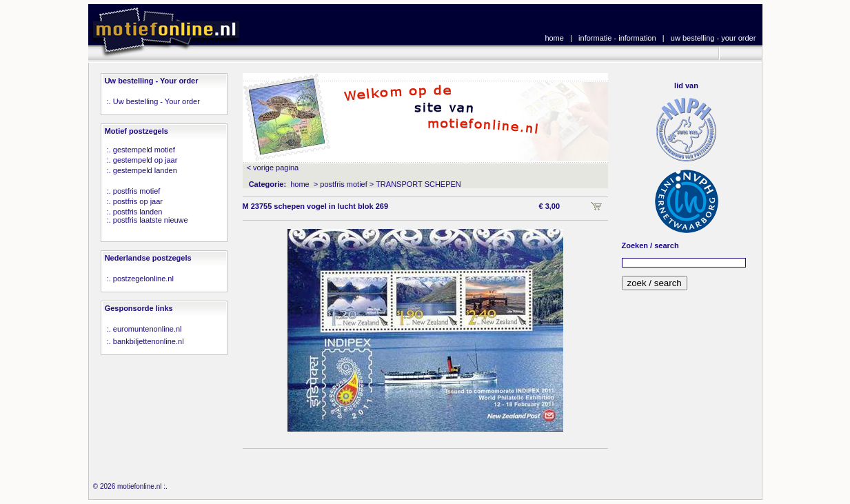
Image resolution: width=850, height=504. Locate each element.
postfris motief (136, 191)
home (554, 38)
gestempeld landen (145, 170)
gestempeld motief (144, 150)
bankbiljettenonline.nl (149, 341)
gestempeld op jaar (145, 160)
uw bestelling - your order (714, 38)
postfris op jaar (138, 201)
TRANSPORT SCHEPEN (418, 184)
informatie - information (617, 38)
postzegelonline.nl (143, 279)
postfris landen (138, 212)
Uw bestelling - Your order (156, 101)
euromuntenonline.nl (148, 329)
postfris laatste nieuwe (151, 220)
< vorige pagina (273, 168)
